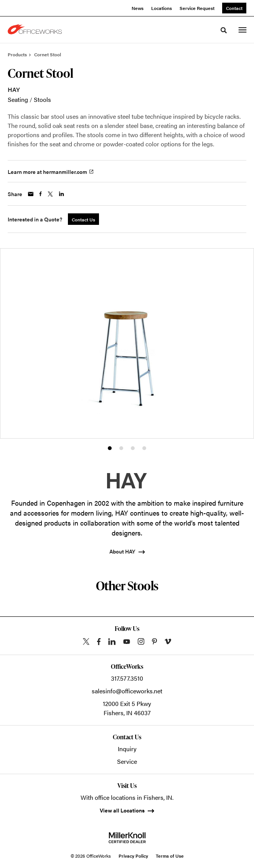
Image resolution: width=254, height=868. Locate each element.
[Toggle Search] (224, 30)
